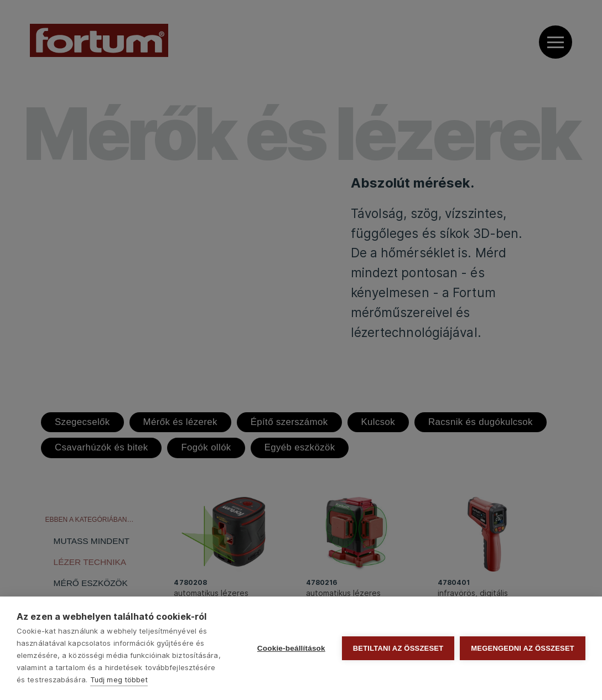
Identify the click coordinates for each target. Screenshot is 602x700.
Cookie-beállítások (291, 648)
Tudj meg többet (119, 680)
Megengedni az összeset (523, 648)
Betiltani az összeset (398, 648)
